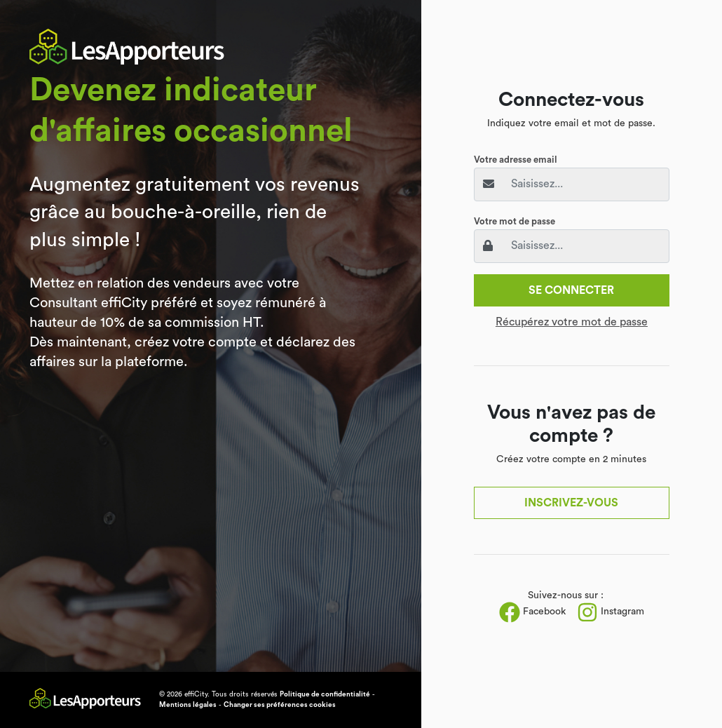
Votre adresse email (516, 160)
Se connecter (571, 290)
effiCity (196, 694)
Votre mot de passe (515, 221)
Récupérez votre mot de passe (572, 322)
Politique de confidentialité (325, 694)
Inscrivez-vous (571, 503)
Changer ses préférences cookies (280, 705)
